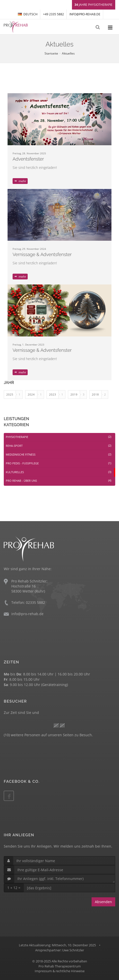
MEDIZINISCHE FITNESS (58, 454)
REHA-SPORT (58, 446)
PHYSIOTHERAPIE (58, 437)
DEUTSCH (28, 14)
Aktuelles (68, 53)
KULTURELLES (58, 472)
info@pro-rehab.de (85, 14)
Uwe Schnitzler (73, 950)
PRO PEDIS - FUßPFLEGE (58, 463)
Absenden (103, 902)
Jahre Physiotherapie (93, 5)
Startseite (51, 53)
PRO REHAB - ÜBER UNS (58, 481)
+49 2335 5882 (53, 14)
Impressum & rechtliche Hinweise (60, 971)
